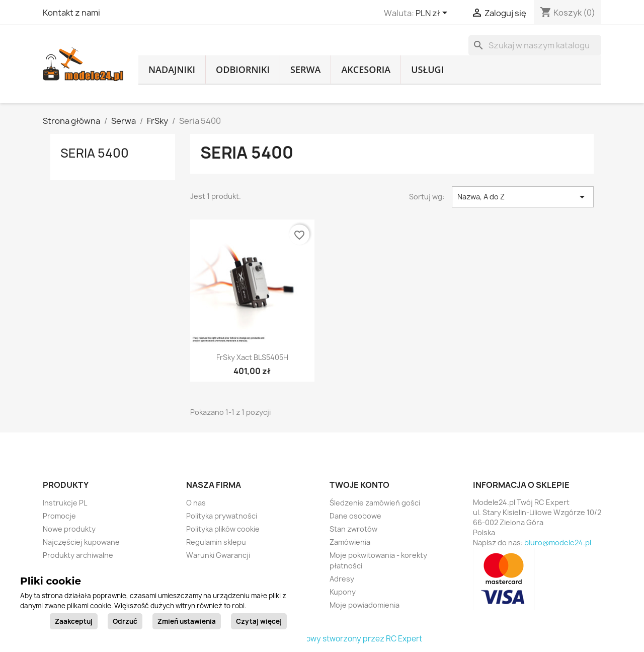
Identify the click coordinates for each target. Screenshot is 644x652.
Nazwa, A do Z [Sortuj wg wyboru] (523, 197)
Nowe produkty (69, 529)
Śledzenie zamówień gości (375, 503)
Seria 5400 (95, 153)
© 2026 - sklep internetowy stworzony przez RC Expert (322, 639)
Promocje (59, 516)
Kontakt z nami (71, 13)
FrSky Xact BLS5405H (252, 357)
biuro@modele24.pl (558, 542)
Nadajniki (172, 69)
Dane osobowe (355, 516)
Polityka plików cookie (223, 529)
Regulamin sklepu (216, 542)
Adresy (342, 579)
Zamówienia (350, 542)
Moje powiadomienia (365, 605)
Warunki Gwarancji (218, 555)
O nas (196, 503)
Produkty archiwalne (78, 555)
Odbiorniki (243, 69)
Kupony (343, 592)
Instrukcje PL (65, 503)
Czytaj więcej (259, 621)
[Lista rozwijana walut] (433, 14)
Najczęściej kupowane (81, 542)
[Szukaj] (535, 45)
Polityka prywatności (222, 516)
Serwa (305, 69)
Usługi (427, 69)
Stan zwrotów (353, 529)
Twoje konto (359, 485)
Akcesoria (366, 69)
